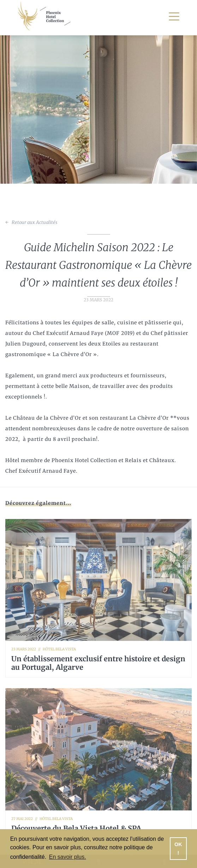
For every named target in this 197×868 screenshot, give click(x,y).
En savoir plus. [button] (68, 857)
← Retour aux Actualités (31, 222)
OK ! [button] (178, 849)
